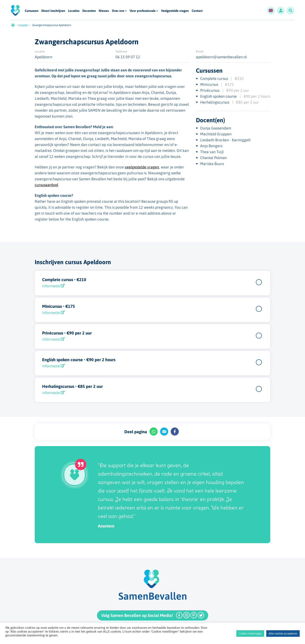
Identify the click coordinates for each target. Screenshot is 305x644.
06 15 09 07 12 (128, 57)
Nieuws (104, 11)
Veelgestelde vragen (175, 11)
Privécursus (210, 90)
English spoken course (219, 96)
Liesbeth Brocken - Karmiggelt (225, 140)
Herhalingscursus (215, 102)
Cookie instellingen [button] (250, 634)
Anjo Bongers (211, 146)
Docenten (89, 11)
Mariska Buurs (212, 164)
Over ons (118, 11)
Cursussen (32, 11)
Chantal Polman (213, 158)
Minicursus (210, 84)
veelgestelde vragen (142, 167)
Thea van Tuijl (212, 152)
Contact (197, 11)
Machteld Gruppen (216, 134)
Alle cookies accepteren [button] (283, 634)
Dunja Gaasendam (216, 128)
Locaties (74, 11)
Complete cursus (214, 78)
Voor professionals (143, 11)
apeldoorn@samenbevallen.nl (221, 57)
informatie (53, 286)
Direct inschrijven (53, 11)
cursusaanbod (46, 185)
